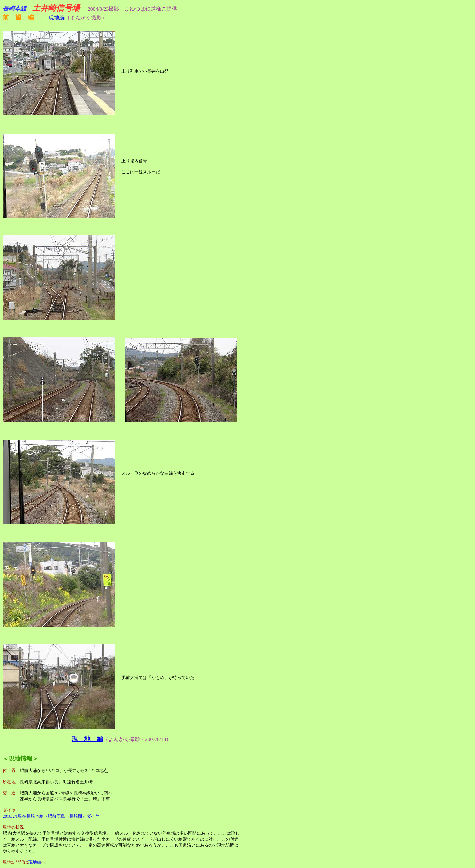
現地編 (57, 18)
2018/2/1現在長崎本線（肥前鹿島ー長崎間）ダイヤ (51, 816)
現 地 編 (87, 739)
